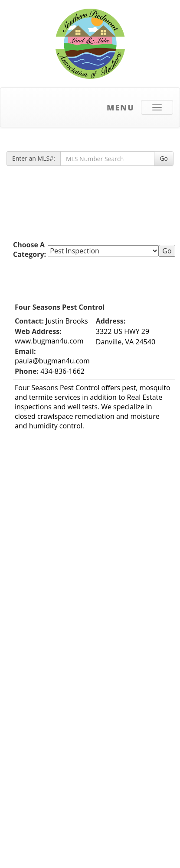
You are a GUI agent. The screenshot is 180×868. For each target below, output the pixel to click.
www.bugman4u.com (49, 341)
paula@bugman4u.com (52, 361)
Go (164, 158)
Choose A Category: (30, 249)
